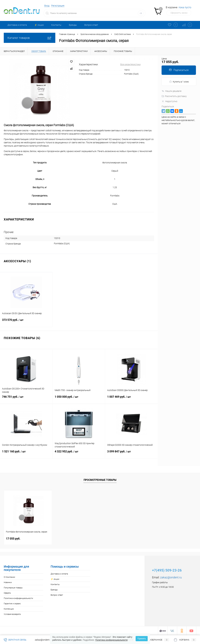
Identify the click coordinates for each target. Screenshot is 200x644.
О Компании (9, 577)
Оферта (7, 593)
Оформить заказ (179, 13)
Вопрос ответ (91, 25)
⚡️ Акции (39, 25)
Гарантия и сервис (12, 603)
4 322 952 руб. (79, 454)
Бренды (73, 25)
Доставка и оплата (17, 25)
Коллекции (9, 609)
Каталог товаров (30, 38)
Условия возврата (12, 614)
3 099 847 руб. (131, 454)
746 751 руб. (26, 399)
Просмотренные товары (100, 480)
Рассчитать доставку (174, 96)
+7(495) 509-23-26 (167, 570)
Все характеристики (130, 64)
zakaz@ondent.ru (171, 577)
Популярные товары (13, 587)
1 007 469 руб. (131, 399)
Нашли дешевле (171, 91)
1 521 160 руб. (26, 454)
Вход (47, 6)
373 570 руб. (26, 322)
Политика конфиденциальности (18, 598)
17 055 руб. (13, 538)
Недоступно (169, 101)
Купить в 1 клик (179, 82)
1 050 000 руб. (79, 399)
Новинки (8, 582)
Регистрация (58, 6)
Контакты (56, 25)
